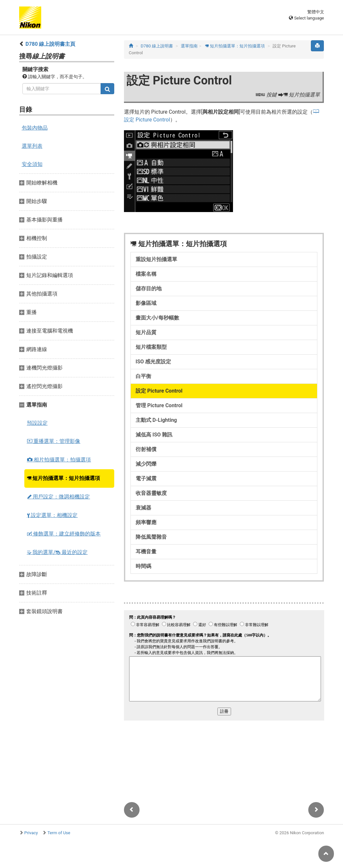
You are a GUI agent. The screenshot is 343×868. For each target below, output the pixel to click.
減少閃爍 (146, 464)
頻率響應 (146, 522)
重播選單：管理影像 (54, 441)
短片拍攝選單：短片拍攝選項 (64, 478)
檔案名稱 (146, 274)
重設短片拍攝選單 (156, 259)
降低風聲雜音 (151, 537)
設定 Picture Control (159, 391)
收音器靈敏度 (151, 493)
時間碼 (143, 566)
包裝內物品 (35, 128)
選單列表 (32, 146)
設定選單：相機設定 (52, 515)
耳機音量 (146, 552)
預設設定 (37, 423)
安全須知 (32, 164)
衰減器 (143, 508)
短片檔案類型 (151, 347)
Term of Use (59, 833)
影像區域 (146, 303)
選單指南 (189, 46)
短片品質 (146, 332)
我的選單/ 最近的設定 (57, 552)
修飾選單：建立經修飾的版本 (64, 534)
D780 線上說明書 (157, 46)
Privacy (31, 833)
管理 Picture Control (159, 405)
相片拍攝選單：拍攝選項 (59, 460)
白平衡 (143, 376)
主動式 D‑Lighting (156, 420)
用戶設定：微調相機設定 (59, 497)
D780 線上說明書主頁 (50, 44)
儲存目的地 (149, 289)
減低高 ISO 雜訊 (154, 435)
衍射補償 (146, 449)
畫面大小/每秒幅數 (157, 318)
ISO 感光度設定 (153, 362)
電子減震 (146, 478)
